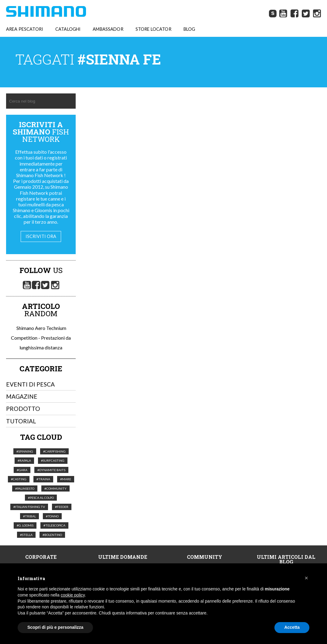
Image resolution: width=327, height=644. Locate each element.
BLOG (189, 29)
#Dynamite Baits (51, 470)
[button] (306, 578)
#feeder (62, 507)
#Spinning (25, 451)
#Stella (26, 535)
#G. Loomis (25, 525)
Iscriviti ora (41, 236)
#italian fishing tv (29, 507)
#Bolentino (52, 535)
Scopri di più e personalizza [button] (55, 627)
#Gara (22, 470)
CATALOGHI (68, 29)
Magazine (22, 396)
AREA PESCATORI (25, 29)
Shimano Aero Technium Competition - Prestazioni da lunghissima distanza (41, 338)
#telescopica (54, 525)
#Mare (66, 479)
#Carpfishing (54, 451)
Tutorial (21, 421)
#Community (55, 488)
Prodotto (23, 409)
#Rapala (24, 460)
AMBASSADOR (108, 29)
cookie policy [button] (73, 595)
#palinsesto (25, 488)
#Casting (19, 479)
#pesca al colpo (41, 498)
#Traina (43, 479)
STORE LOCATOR (153, 29)
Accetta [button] (292, 627)
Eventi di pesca (30, 384)
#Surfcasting (53, 460)
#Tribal (29, 516)
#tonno (52, 516)
